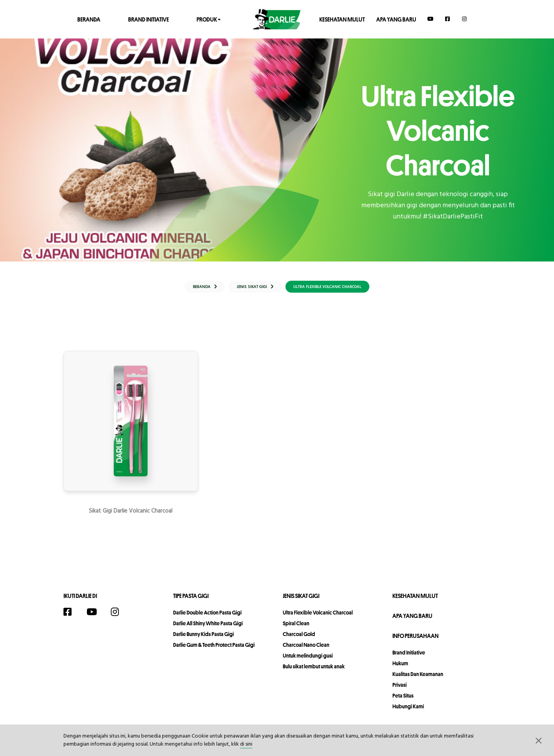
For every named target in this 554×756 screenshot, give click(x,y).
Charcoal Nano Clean (306, 650)
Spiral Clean (296, 629)
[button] (539, 740)
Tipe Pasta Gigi (191, 601)
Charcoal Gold (299, 639)
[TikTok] (137, 618)
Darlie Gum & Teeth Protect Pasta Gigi (214, 650)
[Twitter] (151, 618)
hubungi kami (408, 712)
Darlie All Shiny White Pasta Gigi (208, 629)
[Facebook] (448, 19)
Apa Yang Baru (396, 19)
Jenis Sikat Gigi (301, 601)
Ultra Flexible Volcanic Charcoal (318, 618)
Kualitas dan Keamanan (418, 679)
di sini (246, 744)
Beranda (89, 19)
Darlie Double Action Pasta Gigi (207, 618)
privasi (400, 690)
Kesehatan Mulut (342, 19)
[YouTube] (431, 19)
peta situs (403, 701)
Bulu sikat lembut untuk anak (314, 672)
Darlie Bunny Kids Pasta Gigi (204, 639)
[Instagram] (465, 19)
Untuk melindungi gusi (308, 661)
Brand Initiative (149, 19)
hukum (400, 669)
